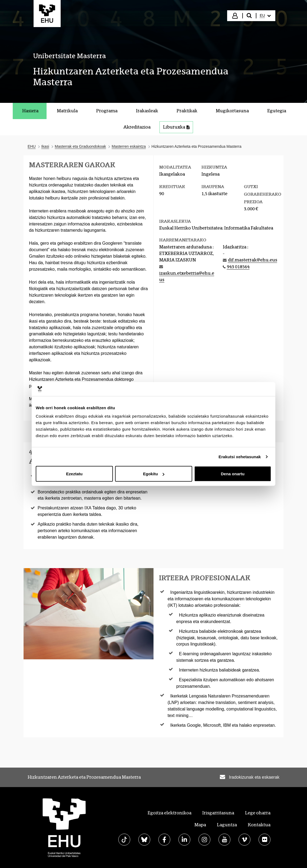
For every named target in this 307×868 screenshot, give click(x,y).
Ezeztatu (74, 474)
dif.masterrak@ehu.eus (253, 260)
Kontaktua (259, 825)
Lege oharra (258, 813)
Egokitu (154, 474)
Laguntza (227, 825)
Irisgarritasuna (218, 813)
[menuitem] (265, 16)
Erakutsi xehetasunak (240, 456)
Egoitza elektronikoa (169, 813)
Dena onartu (233, 474)
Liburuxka (176, 127)
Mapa (200, 825)
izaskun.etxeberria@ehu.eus (187, 276)
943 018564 (238, 267)
